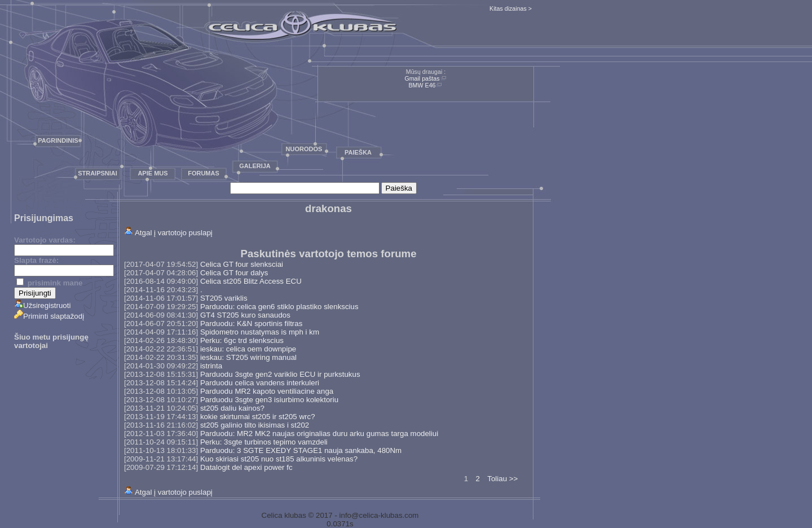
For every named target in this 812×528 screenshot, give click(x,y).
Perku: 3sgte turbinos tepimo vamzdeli (264, 442)
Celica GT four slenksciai (242, 264)
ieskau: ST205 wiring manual (248, 357)
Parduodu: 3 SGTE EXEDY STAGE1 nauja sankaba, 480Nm (301, 450)
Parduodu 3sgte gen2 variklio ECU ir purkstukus (280, 374)
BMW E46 (422, 85)
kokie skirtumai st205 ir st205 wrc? (258, 417)
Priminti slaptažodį (49, 316)
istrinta (211, 366)
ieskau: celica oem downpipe (248, 349)
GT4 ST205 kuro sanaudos (245, 315)
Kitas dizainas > (511, 8)
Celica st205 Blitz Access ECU (251, 281)
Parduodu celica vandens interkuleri (260, 383)
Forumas (204, 173)
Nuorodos (304, 149)
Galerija (255, 166)
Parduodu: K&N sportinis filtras (251, 324)
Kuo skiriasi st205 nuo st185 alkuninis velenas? (279, 459)
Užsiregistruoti (42, 305)
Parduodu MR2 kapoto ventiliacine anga (267, 391)
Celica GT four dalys (234, 273)
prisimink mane (49, 283)
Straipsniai (98, 173)
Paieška (358, 152)
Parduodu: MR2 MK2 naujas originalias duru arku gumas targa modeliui (319, 434)
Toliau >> (502, 479)
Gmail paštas (422, 78)
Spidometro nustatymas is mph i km (260, 332)
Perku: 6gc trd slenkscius (242, 340)
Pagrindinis (58, 140)
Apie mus (153, 173)
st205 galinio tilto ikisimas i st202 (255, 425)
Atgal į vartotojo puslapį (174, 233)
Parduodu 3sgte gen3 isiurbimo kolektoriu (269, 400)
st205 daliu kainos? (232, 408)
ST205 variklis (224, 298)
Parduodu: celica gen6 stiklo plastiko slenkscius (279, 307)
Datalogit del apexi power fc (246, 467)
